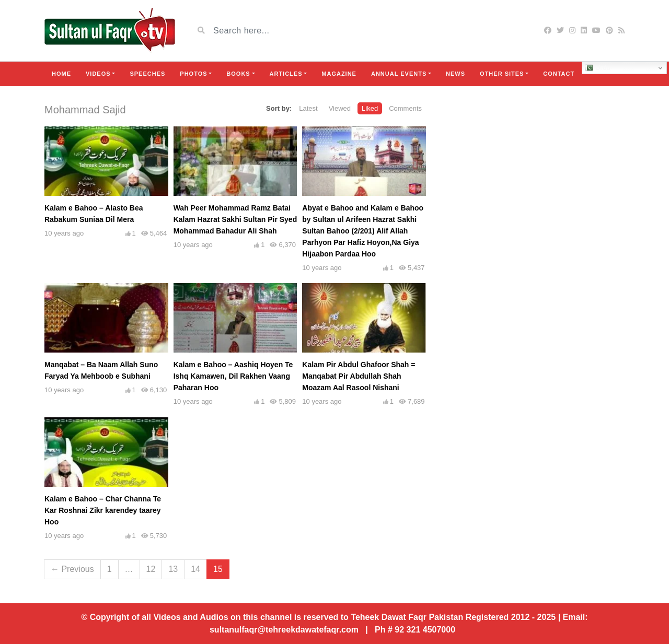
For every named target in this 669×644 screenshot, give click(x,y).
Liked (370, 108)
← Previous (72, 569)
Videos (98, 74)
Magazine (339, 74)
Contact (559, 74)
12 (151, 569)
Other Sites (502, 74)
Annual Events (399, 74)
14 (195, 569)
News (455, 74)
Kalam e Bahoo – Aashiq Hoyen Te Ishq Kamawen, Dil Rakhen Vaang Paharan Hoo (233, 376)
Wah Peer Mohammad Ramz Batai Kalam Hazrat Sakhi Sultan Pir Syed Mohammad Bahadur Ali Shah (235, 219)
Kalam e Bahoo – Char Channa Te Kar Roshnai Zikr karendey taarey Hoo (103, 510)
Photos (193, 74)
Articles (286, 74)
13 (173, 569)
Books (238, 74)
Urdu (598, 68)
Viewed (340, 108)
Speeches (147, 74)
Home (61, 74)
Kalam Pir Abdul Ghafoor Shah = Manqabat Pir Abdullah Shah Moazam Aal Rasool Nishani (359, 376)
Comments (405, 108)
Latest (308, 108)
